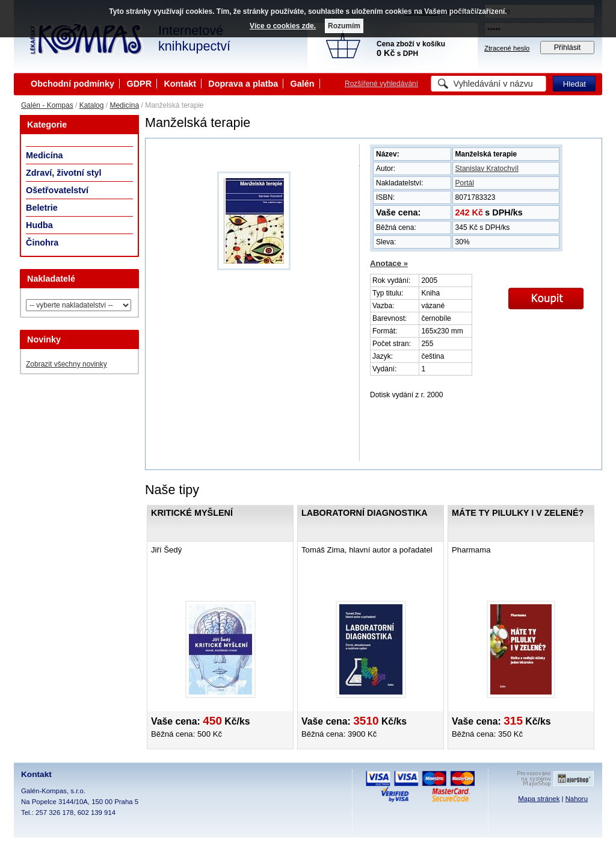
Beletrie (42, 208)
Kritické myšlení (192, 513)
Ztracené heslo (507, 48)
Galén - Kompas (47, 105)
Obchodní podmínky (72, 84)
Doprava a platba (243, 84)
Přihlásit (568, 48)
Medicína (124, 105)
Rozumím (344, 26)
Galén (303, 84)
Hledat (574, 84)
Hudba (39, 225)
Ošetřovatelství (57, 190)
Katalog (92, 105)
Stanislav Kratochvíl (487, 169)
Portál (465, 183)
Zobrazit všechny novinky (66, 364)
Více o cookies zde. (283, 26)
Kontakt (180, 84)
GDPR (139, 84)
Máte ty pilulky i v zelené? (518, 513)
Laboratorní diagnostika (365, 513)
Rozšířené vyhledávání (381, 84)
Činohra (42, 243)
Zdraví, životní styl (64, 173)
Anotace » (389, 263)
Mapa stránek (539, 799)
